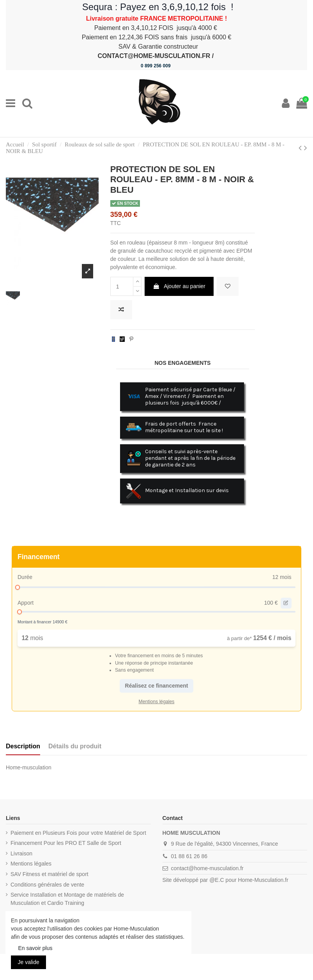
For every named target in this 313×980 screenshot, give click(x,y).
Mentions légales (31, 864)
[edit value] (286, 603)
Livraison (21, 853)
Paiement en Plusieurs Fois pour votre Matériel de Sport (78, 833)
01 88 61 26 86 (189, 856)
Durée (25, 577)
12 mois (282, 577)
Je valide (29, 962)
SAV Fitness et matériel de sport (50, 874)
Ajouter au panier (179, 286)
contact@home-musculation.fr (207, 868)
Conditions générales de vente (47, 885)
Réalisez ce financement (157, 686)
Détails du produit (75, 746)
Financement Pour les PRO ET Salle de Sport (66, 843)
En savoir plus (35, 948)
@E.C (217, 880)
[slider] (18, 587)
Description (23, 746)
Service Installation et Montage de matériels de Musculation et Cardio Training (67, 899)
